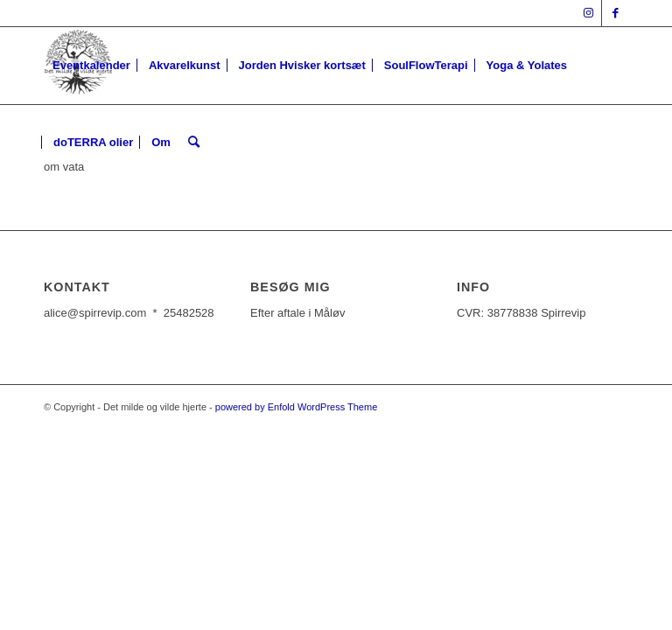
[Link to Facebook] (615, 13)
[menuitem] (91, 66)
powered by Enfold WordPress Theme (296, 407)
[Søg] (194, 143)
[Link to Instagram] (588, 13)
